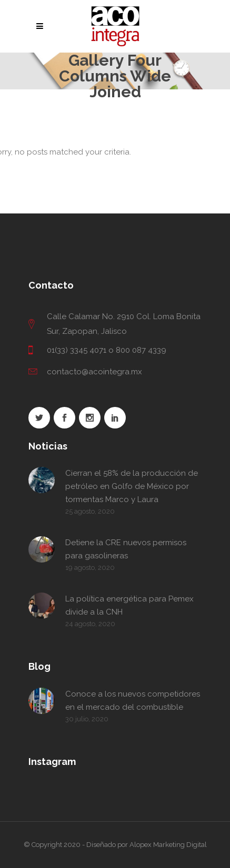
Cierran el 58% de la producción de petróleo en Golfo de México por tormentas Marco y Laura (132, 486)
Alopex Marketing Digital (168, 845)
